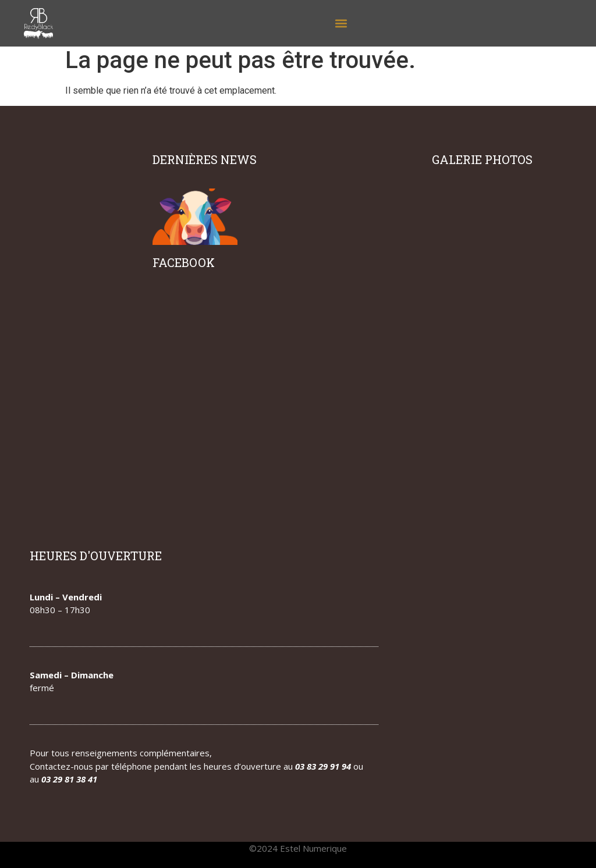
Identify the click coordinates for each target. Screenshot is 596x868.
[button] (341, 24)
